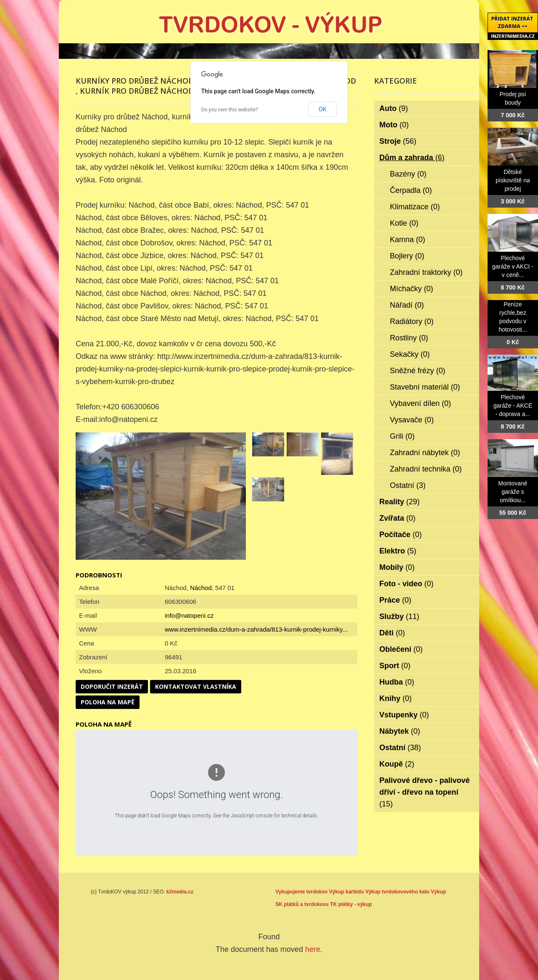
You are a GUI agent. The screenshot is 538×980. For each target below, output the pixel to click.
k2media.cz (180, 892)
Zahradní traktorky (426, 272)
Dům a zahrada (412, 158)
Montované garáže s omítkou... (513, 492)
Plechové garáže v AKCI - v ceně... (513, 266)
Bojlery (407, 256)
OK (322, 109)
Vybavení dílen (421, 403)
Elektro (398, 551)
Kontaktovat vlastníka (196, 686)
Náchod (201, 588)
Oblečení (401, 649)
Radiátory (412, 321)
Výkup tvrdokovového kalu (397, 892)
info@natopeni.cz (189, 615)
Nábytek (400, 731)
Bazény (408, 174)
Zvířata (398, 518)
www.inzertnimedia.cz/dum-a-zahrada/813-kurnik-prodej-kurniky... (256, 629)
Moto (394, 125)
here (313, 949)
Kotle (404, 223)
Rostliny (409, 338)
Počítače (401, 535)
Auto (394, 108)
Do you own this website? (230, 110)
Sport (395, 666)
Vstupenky (404, 715)
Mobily (397, 567)
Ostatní (408, 485)
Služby (400, 616)
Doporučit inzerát (112, 686)
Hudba (397, 682)
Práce (396, 600)
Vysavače (412, 420)
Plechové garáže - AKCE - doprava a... (513, 406)
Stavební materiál (425, 387)
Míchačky (412, 289)
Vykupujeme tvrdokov (301, 892)
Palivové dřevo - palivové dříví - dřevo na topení (425, 792)
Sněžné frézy (418, 371)
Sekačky (410, 354)
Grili (402, 436)
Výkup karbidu (347, 892)
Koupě (397, 764)
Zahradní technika (426, 469)
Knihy (396, 698)
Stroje (398, 141)
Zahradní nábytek (425, 453)
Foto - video (407, 584)
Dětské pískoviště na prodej (513, 180)
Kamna (408, 240)
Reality (400, 502)
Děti (392, 633)
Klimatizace (415, 207)
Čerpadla (411, 190)
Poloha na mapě (108, 702)
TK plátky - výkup (351, 904)
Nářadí (407, 305)
